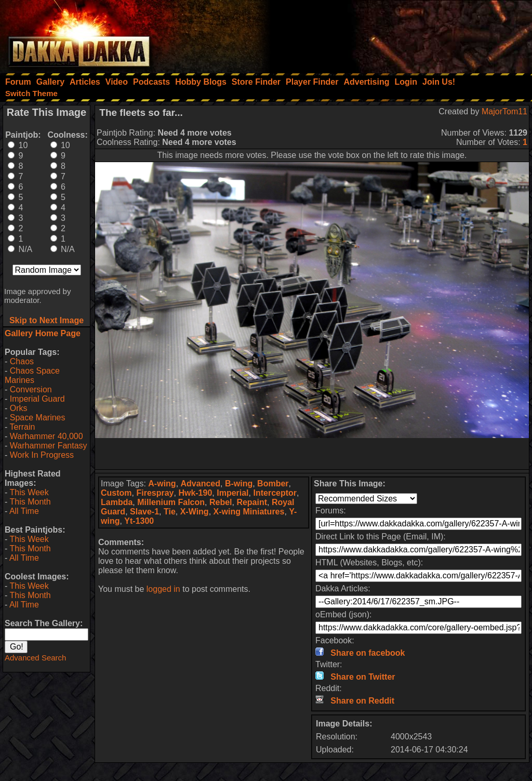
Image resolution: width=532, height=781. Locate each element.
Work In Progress (42, 455)
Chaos (22, 361)
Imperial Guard (37, 399)
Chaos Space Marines (32, 375)
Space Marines (38, 418)
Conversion (31, 389)
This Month (30, 502)
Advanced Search (35, 658)
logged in (163, 589)
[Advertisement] (392, 34)
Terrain (22, 427)
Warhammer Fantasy (49, 446)
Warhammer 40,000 (46, 436)
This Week (29, 492)
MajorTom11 (504, 111)
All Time (24, 511)
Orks (19, 408)
